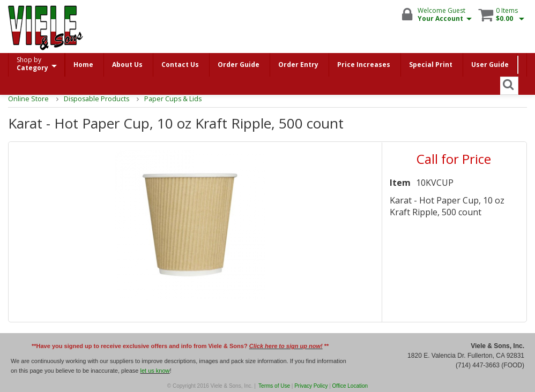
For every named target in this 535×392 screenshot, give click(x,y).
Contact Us (180, 65)
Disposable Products (92, 99)
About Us (127, 65)
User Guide (490, 65)
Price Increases (364, 65)
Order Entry (298, 65)
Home (83, 65)
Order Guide (239, 65)
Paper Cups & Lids (167, 99)
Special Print (431, 65)
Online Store (27, 99)
